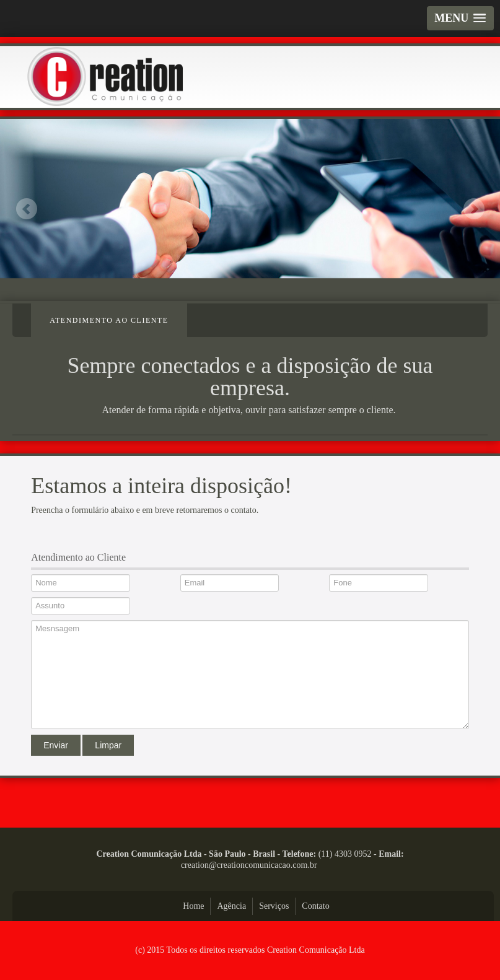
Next (474, 208)
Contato (315, 906)
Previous (26, 208)
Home (193, 906)
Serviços (274, 906)
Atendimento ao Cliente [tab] (109, 320)
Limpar (108, 745)
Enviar (56, 745)
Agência (231, 906)
